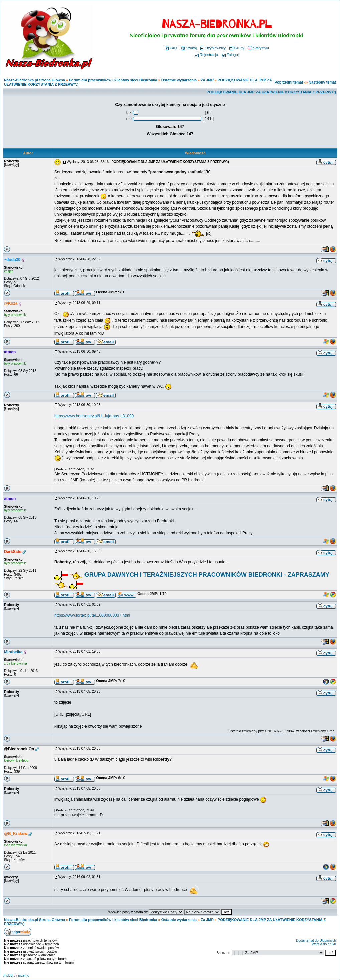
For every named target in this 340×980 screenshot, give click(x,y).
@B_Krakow (16, 834)
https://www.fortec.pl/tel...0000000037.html (92, 615)
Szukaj (189, 48)
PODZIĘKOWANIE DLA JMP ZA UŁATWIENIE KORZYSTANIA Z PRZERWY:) (271, 92)
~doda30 (12, 260)
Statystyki (259, 48)
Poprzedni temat (289, 82)
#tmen (10, 352)
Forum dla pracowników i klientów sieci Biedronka (113, 80)
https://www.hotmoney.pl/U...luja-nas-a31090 (94, 416)
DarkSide (13, 552)
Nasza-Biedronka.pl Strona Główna (35, 80)
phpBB (8, 975)
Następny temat (322, 82)
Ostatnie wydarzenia (179, 80)
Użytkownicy (213, 48)
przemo (24, 975)
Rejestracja (206, 55)
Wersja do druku (324, 944)
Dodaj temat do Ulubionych (316, 940)
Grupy (237, 48)
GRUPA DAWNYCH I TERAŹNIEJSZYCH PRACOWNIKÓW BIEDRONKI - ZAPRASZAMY (207, 575)
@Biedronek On (19, 749)
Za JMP (207, 80)
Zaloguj (230, 55)
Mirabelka (13, 652)
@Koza (11, 303)
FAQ (171, 48)
